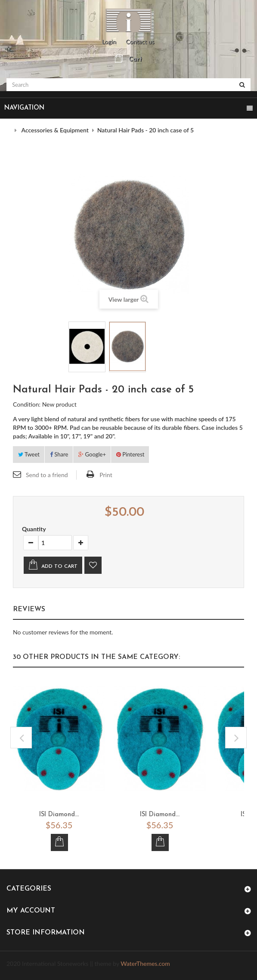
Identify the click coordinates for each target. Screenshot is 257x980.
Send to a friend (47, 475)
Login (109, 41)
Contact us (140, 41)
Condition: (27, 404)
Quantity (34, 529)
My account (31, 911)
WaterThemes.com (145, 963)
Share (59, 454)
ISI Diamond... (59, 815)
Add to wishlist (93, 565)
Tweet (29, 454)
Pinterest (130, 454)
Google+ (92, 454)
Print (106, 475)
